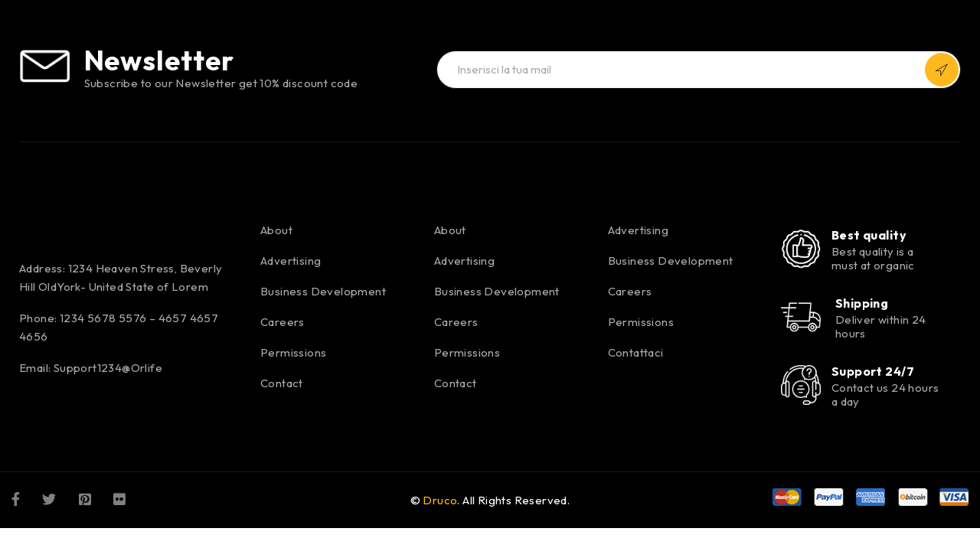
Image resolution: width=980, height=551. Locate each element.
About (276, 230)
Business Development (323, 291)
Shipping (862, 303)
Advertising (291, 261)
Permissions (293, 352)
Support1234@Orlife (108, 368)
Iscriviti (942, 70)
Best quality (869, 235)
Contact (282, 383)
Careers (283, 322)
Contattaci (636, 352)
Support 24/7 (873, 371)
